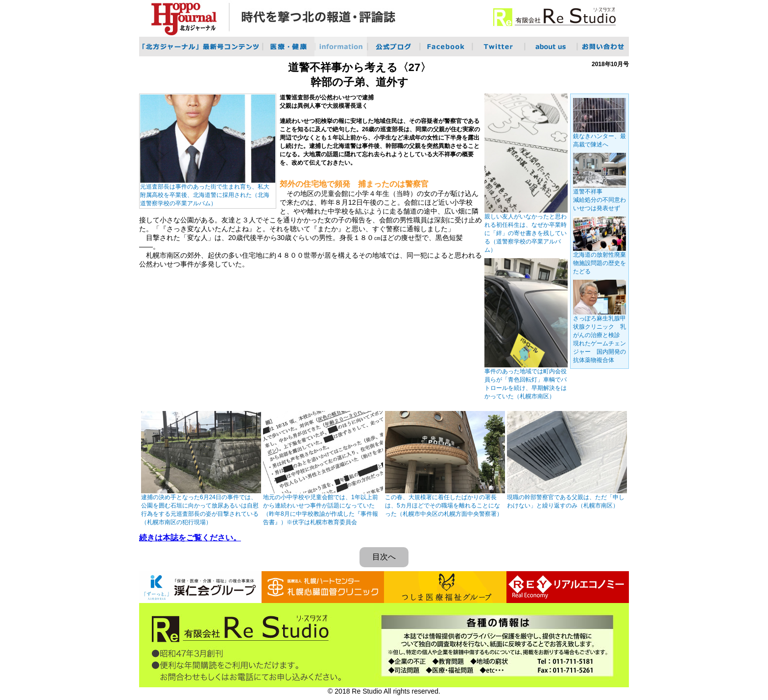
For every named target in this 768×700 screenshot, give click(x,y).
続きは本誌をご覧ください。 (190, 538)
